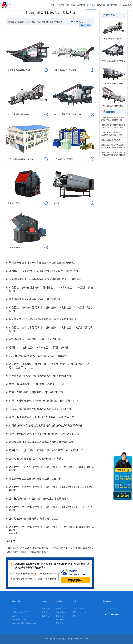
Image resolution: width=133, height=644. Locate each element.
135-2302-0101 (71, 22)
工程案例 (81, 7)
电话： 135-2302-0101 (81, 612)
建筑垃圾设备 (61, 609)
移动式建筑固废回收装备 (113, 39)
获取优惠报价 (75, 580)
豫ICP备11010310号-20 (81, 639)
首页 (53, 7)
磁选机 (15, 616)
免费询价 (122, 470)
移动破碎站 (60, 620)
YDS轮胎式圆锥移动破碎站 (113, 106)
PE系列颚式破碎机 (19, 620)
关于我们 (71, 7)
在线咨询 (87, 25)
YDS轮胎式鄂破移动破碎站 (113, 84)
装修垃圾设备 (61, 612)
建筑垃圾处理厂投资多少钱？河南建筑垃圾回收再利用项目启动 (76, 548)
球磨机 (15, 609)
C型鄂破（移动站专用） (21, 612)
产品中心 (61, 7)
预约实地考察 (126, 486)
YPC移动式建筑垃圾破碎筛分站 (113, 61)
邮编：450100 (78, 616)
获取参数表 (126, 477)
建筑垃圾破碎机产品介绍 (111, 140)
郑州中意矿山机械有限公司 (58, 639)
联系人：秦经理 (79, 609)
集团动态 (45, 616)
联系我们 (101, 7)
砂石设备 (60, 616)
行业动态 (45, 612)
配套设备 (60, 623)
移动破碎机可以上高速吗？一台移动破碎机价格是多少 (28, 552)
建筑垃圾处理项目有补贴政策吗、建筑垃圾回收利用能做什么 (30, 548)
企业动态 (91, 7)
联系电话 (122, 495)
